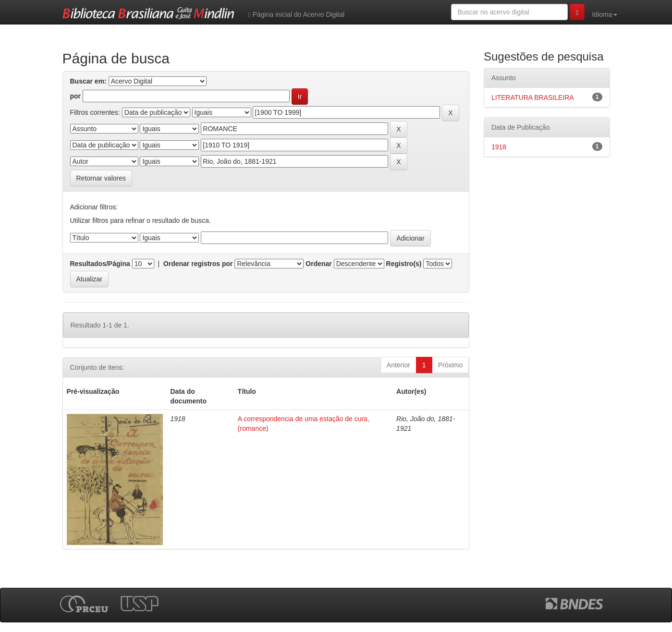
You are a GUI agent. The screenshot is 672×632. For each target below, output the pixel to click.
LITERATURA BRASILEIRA (533, 97)
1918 (499, 147)
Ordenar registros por (198, 264)
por (76, 96)
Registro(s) (404, 264)
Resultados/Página (100, 264)
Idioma (604, 14)
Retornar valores (101, 178)
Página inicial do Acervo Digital (296, 15)
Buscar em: (88, 81)
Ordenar (318, 264)
